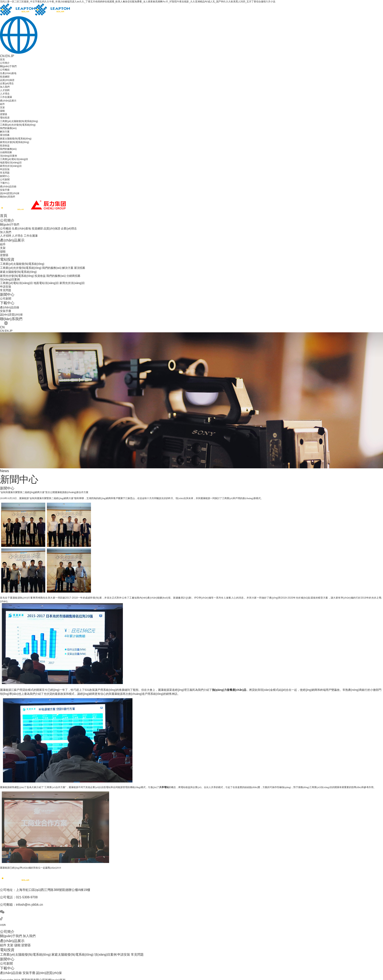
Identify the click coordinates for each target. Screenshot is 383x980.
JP (12, 56)
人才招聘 (5, 90)
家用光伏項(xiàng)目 (11, 166)
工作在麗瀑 (6, 97)
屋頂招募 (5, 135)
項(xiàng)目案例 (8, 156)
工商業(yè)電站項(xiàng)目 (14, 159)
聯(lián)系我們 (7, 197)
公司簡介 (5, 63)
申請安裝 (5, 169)
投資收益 (5, 146)
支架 (2, 107)
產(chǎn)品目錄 (8, 187)
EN (7, 56)
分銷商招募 (6, 152)
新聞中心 (5, 176)
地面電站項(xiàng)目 (11, 163)
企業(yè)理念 (7, 83)
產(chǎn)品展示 (8, 101)
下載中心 (5, 183)
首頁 (2, 60)
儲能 (2, 111)
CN (2, 56)
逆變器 (4, 114)
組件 (2, 104)
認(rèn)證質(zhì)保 (10, 193)
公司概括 (5, 70)
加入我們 (5, 87)
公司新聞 (5, 180)
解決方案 (5, 132)
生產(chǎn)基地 (8, 73)
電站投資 (5, 118)
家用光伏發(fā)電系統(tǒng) (15, 142)
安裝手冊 (5, 190)
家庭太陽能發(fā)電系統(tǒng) (16, 139)
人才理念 (5, 94)
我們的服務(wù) (8, 128)
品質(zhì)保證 (7, 80)
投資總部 (5, 77)
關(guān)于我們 (8, 66)
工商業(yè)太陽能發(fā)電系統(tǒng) (19, 121)
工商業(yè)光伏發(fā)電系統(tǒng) (18, 125)
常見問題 (5, 173)
